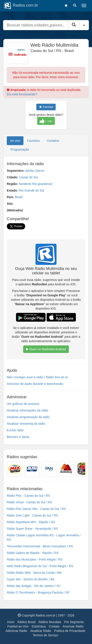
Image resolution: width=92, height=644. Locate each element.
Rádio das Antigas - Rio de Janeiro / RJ (34, 586)
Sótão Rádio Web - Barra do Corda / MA (34, 573)
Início (11, 622)
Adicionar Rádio (17, 631)
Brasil (19, 197)
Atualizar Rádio (41, 631)
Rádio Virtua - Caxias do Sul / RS (29, 502)
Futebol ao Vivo (18, 626)
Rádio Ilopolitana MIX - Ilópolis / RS (31, 522)
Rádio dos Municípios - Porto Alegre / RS (35, 559)
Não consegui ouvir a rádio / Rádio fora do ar (37, 377)
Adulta (29, 171)
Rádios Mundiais (50, 622)
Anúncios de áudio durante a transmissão (35, 384)
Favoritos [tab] (34, 141)
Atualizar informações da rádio (27, 410)
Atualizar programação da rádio (28, 417)
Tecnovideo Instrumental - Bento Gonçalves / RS (40, 546)
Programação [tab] (20, 149)
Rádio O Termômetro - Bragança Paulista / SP (38, 592)
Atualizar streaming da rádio (26, 424)
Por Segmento (74, 622)
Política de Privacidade (70, 631)
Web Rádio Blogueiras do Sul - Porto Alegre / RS (40, 566)
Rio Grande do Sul (31, 190)
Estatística (39, 626)
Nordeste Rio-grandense (36, 184)
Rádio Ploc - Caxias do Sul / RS (28, 496)
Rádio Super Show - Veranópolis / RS (32, 529)
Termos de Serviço (46, 635)
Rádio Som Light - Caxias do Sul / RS (32, 515)
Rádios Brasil (27, 622)
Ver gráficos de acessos (23, 404)
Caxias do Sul (28, 177)
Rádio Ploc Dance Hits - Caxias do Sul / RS (36, 509)
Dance (40, 171)
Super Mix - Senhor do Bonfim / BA (31, 579)
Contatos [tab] (53, 141)
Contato (54, 626)
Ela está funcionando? (22, 94)
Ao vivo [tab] (15, 141)
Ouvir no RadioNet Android (46, 349)
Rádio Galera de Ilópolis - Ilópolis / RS (33, 553)
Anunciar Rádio (73, 626)
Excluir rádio (15, 430)
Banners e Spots (18, 437)
